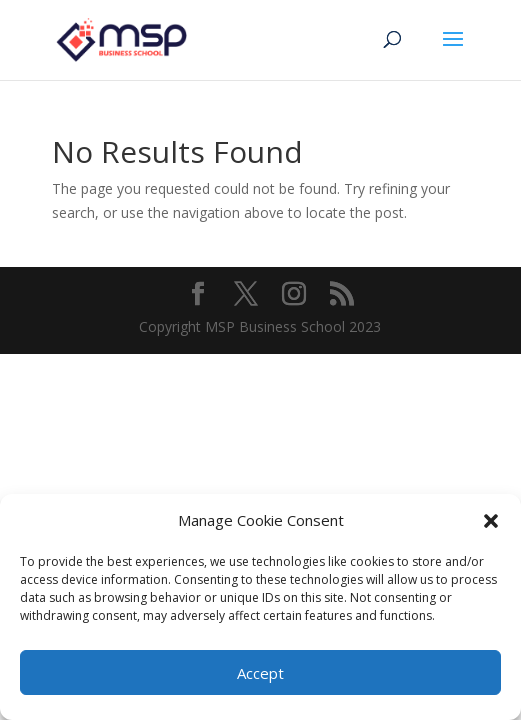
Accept (260, 673)
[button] (491, 521)
